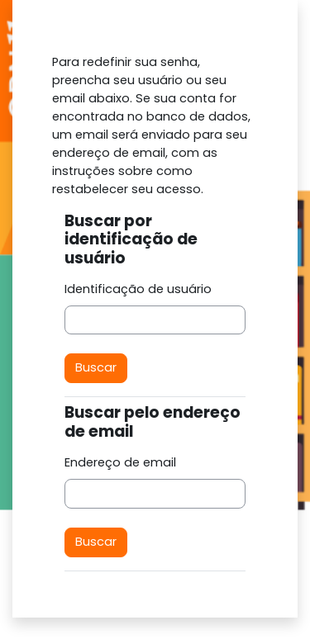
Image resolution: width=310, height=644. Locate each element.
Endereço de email (120, 462)
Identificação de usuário (138, 289)
